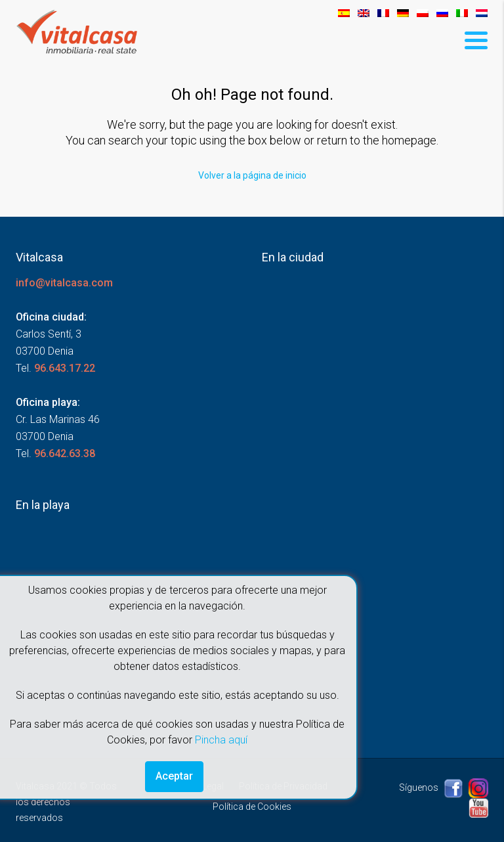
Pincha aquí (221, 740)
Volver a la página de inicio (252, 175)
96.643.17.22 (65, 368)
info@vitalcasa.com (64, 283)
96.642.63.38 (65, 454)
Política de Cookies (252, 807)
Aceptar (174, 776)
